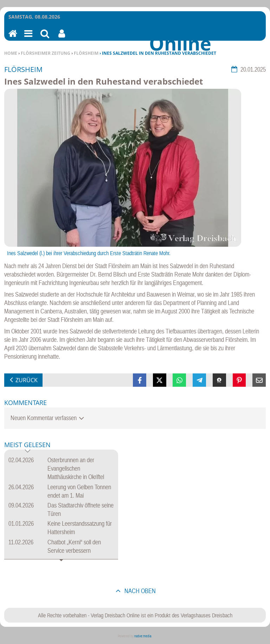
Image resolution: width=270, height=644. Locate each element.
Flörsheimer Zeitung (46, 53)
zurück (27, 380)
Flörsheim (86, 53)
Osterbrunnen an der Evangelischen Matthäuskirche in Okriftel (76, 468)
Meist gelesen (27, 445)
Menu (28, 38)
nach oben (139, 591)
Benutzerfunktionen (62, 38)
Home (11, 53)
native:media (143, 636)
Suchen (45, 38)
